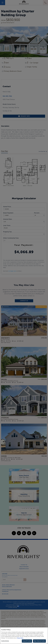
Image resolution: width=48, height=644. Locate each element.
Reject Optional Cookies (39, 641)
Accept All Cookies (27, 641)
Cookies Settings (5, 641)
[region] (24, 636)
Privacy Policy (20, 638)
